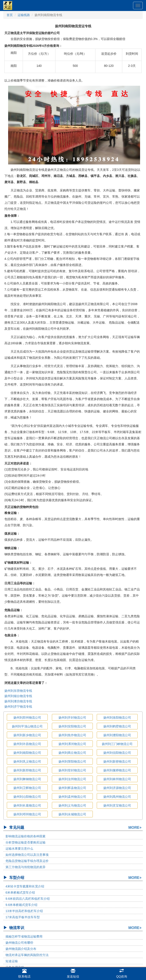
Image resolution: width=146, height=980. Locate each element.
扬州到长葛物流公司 (27, 805)
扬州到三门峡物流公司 (117, 744)
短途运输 (12, 961)
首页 (10, 15)
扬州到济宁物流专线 (18, 707)
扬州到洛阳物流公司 (117, 718)
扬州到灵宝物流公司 (117, 805)
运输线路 (24, 15)
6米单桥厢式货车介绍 (20, 893)
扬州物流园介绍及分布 (21, 949)
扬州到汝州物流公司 (72, 779)
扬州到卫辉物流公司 (27, 788)
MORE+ (135, 828)
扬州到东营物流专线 (18, 691)
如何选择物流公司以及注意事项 (27, 855)
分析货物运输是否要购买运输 (26, 842)
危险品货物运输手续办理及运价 (27, 861)
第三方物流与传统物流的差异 (26, 867)
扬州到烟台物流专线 (18, 696)
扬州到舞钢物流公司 (27, 779)
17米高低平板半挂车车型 (23, 917)
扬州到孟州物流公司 (72, 797)
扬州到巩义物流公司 (27, 761)
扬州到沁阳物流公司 (27, 797)
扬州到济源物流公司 (117, 788)
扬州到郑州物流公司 (27, 718)
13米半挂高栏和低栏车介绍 (24, 911)
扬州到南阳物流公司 (27, 753)
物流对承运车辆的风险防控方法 (27, 955)
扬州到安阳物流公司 (72, 726)
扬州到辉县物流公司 (72, 788)
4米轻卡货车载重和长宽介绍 (25, 886)
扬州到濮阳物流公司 (117, 735)
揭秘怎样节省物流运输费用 (24, 936)
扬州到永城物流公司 (72, 814)
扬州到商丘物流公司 (72, 753)
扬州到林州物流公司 (117, 779)
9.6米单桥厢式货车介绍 (21, 905)
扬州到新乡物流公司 (27, 735)
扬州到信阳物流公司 (117, 753)
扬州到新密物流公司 (117, 761)
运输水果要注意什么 (19, 849)
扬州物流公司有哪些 (19, 943)
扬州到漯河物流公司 (72, 744)
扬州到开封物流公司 (72, 718)
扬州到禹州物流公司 (117, 797)
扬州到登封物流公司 (72, 770)
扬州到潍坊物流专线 (18, 701)
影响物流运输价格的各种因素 (26, 836)
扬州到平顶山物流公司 (27, 726)
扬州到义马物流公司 (72, 805)
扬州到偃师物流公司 (117, 770)
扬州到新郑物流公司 (27, 770)
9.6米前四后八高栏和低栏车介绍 (28, 899)
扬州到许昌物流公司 (27, 744)
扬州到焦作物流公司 (72, 735)
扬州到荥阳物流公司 (72, 761)
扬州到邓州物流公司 (27, 814)
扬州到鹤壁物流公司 (117, 726)
